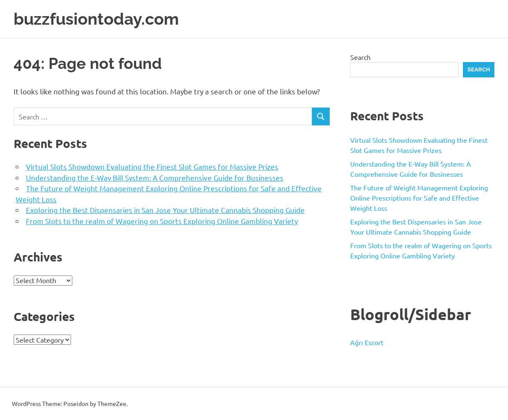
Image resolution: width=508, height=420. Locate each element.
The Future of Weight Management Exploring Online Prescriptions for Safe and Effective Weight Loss (419, 198)
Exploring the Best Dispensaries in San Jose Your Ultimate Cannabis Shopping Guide (165, 210)
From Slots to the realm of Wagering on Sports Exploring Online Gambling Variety (162, 221)
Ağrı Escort (367, 342)
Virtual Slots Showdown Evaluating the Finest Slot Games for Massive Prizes (152, 166)
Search (360, 57)
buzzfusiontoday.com (96, 19)
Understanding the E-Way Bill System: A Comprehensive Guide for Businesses (155, 177)
